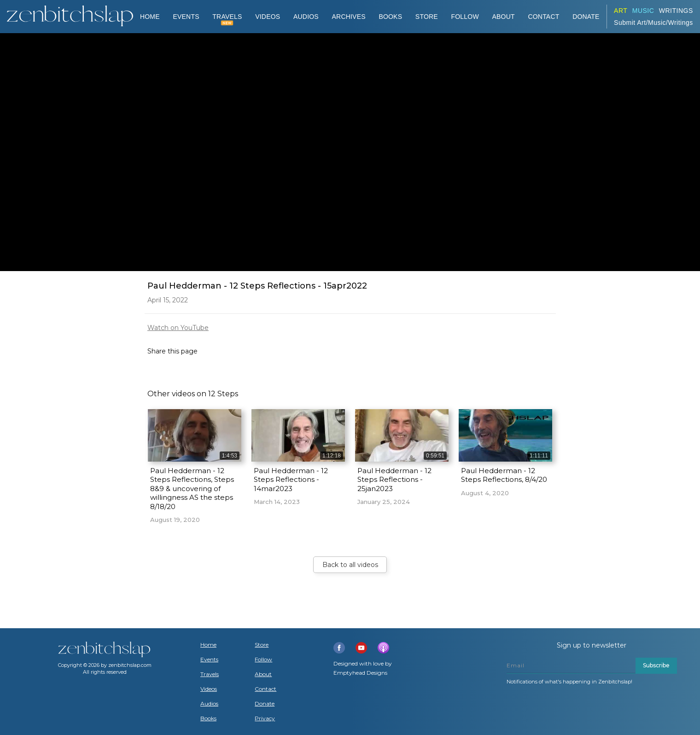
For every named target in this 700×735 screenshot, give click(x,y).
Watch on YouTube (178, 328)
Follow (465, 17)
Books (208, 718)
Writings (676, 11)
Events (186, 17)
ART (621, 11)
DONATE (586, 17)
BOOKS (390, 17)
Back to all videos (350, 565)
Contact (543, 17)
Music (643, 11)
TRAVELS (227, 17)
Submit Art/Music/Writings (653, 23)
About (504, 17)
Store (427, 17)
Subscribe (656, 665)
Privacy (265, 718)
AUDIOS (306, 17)
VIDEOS (268, 17)
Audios (209, 704)
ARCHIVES (349, 17)
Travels (210, 674)
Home (150, 17)
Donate (265, 704)
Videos (209, 689)
